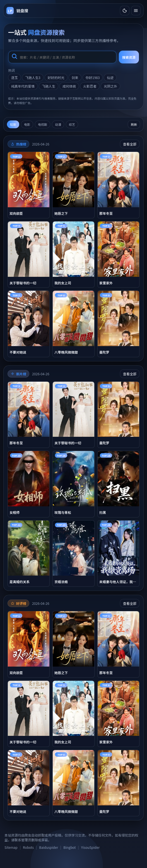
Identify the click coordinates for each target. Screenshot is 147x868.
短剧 (13, 124)
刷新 (134, 124)
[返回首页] (17, 11)
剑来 (75, 77)
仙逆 (110, 77)
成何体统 (69, 86)
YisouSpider (90, 847)
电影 (27, 124)
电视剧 (43, 124)
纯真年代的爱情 (23, 86)
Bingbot (69, 847)
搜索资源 (129, 57)
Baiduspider (49, 847)
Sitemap (11, 847)
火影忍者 (90, 86)
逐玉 (15, 77)
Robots (28, 847)
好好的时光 (56, 77)
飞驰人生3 (33, 77)
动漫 (58, 124)
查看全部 (130, 144)
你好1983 (93, 77)
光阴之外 (110, 86)
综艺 (72, 124)
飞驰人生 (49, 86)
